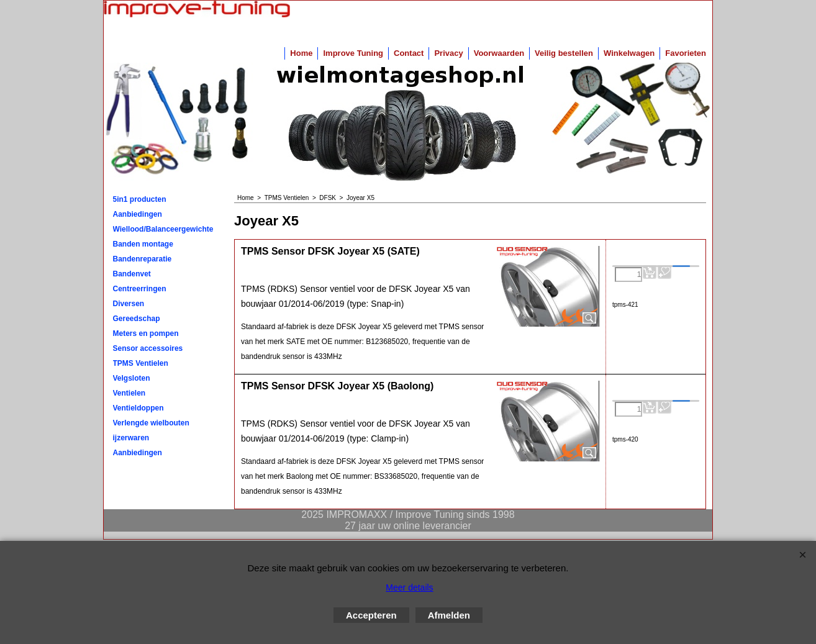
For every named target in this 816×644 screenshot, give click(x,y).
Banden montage (143, 244)
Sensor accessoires (148, 348)
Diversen (129, 304)
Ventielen (129, 393)
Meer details (409, 587)
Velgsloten (132, 378)
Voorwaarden (499, 53)
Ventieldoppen (138, 408)
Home (301, 53)
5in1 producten (140, 199)
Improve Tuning (353, 53)
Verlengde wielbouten (151, 423)
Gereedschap (137, 319)
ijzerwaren (131, 438)
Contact (409, 53)
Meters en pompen (146, 333)
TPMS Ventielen (141, 363)
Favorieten (686, 53)
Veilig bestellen (564, 53)
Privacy (448, 53)
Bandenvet (132, 274)
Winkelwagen (629, 53)
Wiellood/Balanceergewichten (163, 229)
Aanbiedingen (138, 214)
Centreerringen (140, 289)
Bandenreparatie (143, 259)
